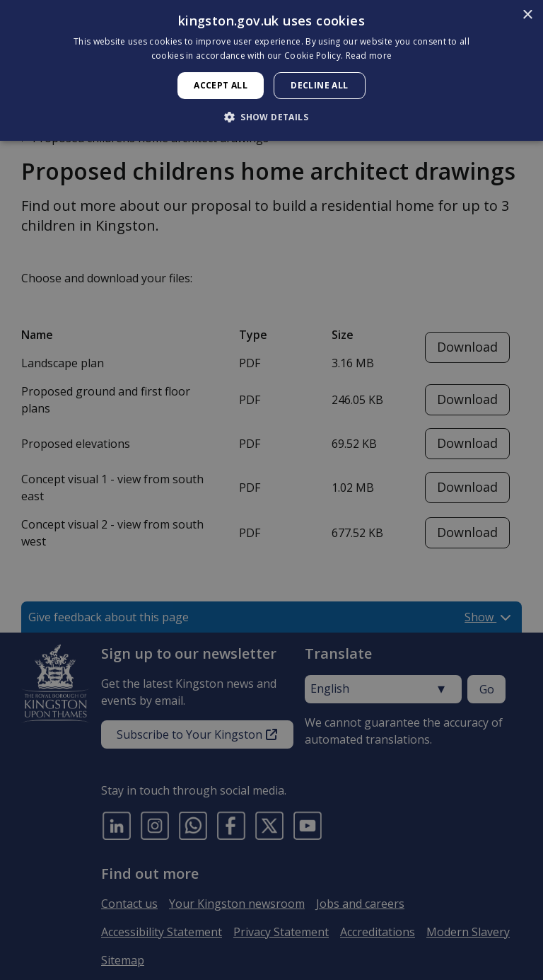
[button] (271, 117)
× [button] (527, 15)
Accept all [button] (221, 85)
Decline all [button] (319, 85)
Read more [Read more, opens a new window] (369, 56)
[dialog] (271, 70)
